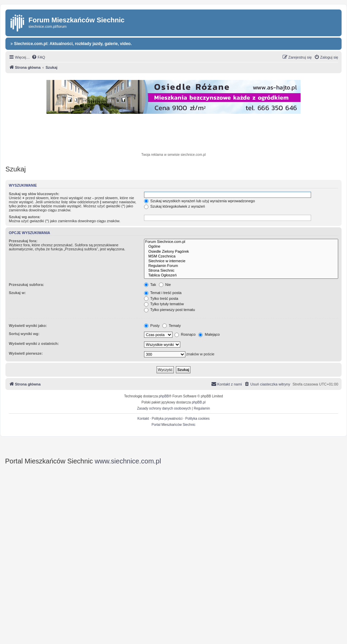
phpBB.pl (199, 402)
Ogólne (241, 247)
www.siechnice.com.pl (128, 461)
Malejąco (209, 334)
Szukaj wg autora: (25, 217)
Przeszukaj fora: (23, 241)
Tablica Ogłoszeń (241, 275)
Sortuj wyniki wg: (24, 334)
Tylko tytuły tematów (164, 304)
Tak (150, 285)
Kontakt (143, 419)
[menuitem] (38, 57)
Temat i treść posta (163, 293)
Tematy (171, 326)
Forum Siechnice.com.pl (241, 242)
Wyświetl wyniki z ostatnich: (34, 344)
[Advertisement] (173, 134)
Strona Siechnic (241, 271)
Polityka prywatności (167, 419)
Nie (165, 285)
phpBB (164, 396)
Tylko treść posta (161, 298)
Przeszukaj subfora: (26, 285)
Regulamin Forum (241, 266)
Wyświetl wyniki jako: (28, 326)
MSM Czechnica (241, 256)
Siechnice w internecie (241, 261)
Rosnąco (185, 334)
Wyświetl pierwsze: (26, 353)
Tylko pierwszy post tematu (170, 310)
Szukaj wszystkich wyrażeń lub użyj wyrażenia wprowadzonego (200, 201)
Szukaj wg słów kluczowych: (34, 194)
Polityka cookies (198, 419)
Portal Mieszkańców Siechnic (173, 425)
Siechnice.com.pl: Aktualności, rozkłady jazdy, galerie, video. (71, 44)
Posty (152, 326)
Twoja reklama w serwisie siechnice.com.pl (173, 155)
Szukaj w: (17, 293)
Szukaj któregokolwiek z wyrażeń (175, 206)
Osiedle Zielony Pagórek (241, 252)
